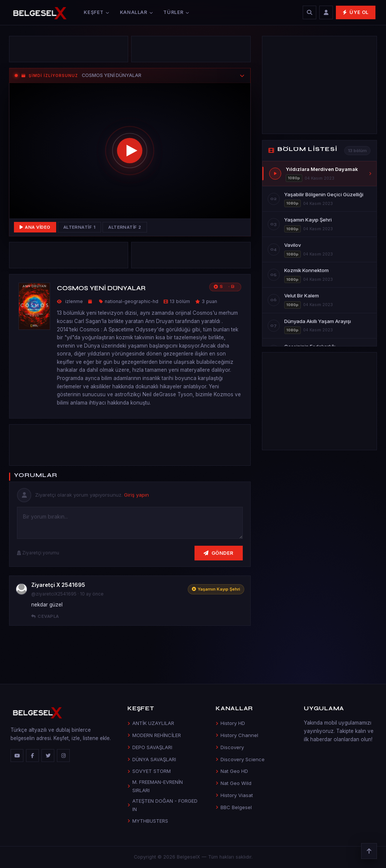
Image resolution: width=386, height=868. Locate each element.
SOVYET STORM (149, 771)
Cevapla (45, 616)
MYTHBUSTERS (148, 821)
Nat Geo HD (232, 771)
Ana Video (35, 227)
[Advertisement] (69, 49)
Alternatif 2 (125, 227)
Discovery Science (240, 759)
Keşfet (96, 12)
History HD (230, 723)
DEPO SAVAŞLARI (150, 747)
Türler (176, 12)
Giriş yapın (136, 495)
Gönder (219, 553)
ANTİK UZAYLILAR (151, 723)
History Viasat (234, 795)
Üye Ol (356, 12)
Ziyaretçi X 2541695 (58, 585)
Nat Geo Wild (234, 783)
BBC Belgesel (234, 807)
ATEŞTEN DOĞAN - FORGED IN (162, 805)
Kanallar (136, 12)
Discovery (230, 747)
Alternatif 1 (80, 227)
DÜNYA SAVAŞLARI (152, 759)
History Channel (237, 735)
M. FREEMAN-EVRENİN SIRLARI (155, 786)
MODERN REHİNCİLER (154, 735)
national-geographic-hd (132, 301)
